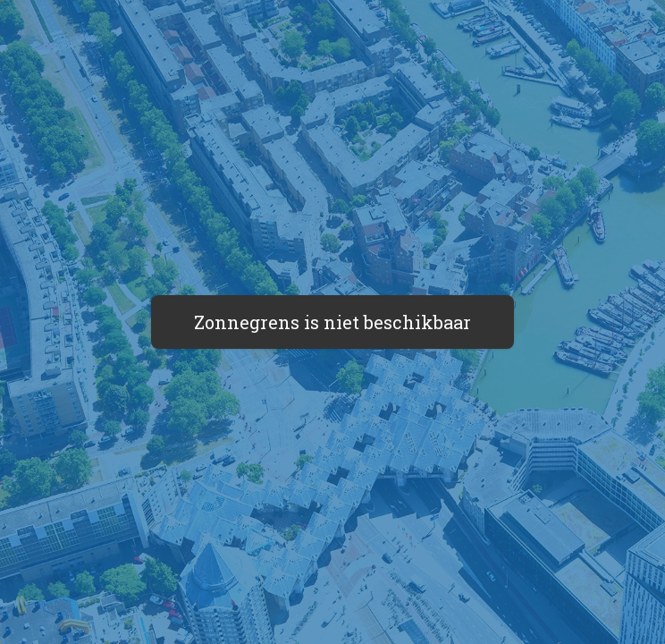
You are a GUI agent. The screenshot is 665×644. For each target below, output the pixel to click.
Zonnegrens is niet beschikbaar (332, 322)
